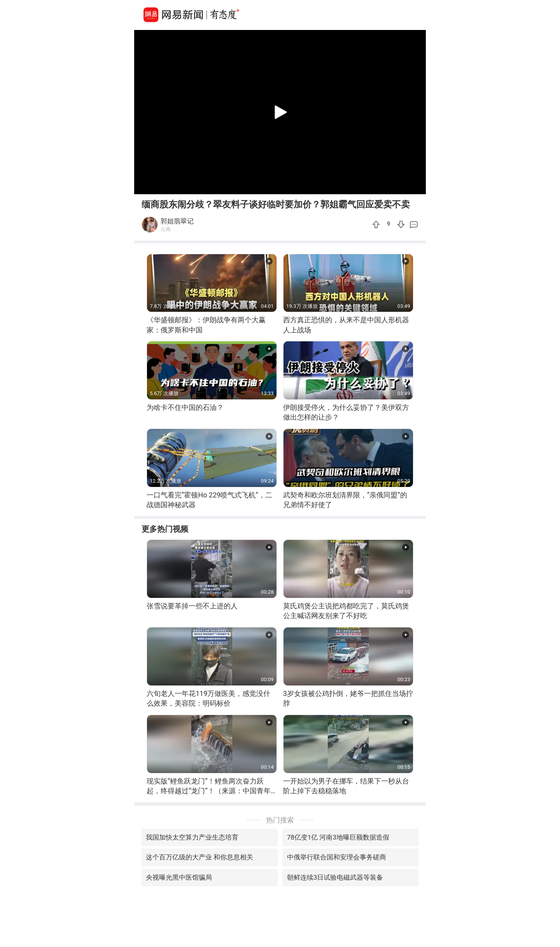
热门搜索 (280, 820)
